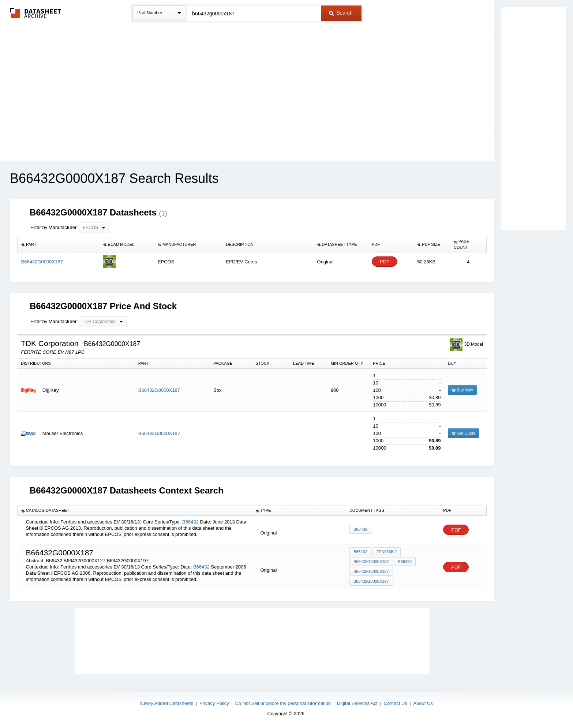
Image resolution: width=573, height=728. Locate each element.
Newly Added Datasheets (167, 703)
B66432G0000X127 (371, 571)
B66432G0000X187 (159, 390)
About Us (423, 703)
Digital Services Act (357, 703)
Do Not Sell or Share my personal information (283, 703)
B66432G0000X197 (371, 581)
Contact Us (396, 703)
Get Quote (463, 433)
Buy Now (462, 390)
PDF (385, 262)
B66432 (190, 522)
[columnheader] (59, 245)
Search (341, 13)
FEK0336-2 (387, 552)
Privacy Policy (214, 703)
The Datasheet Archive (36, 13)
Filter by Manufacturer (53, 227)
